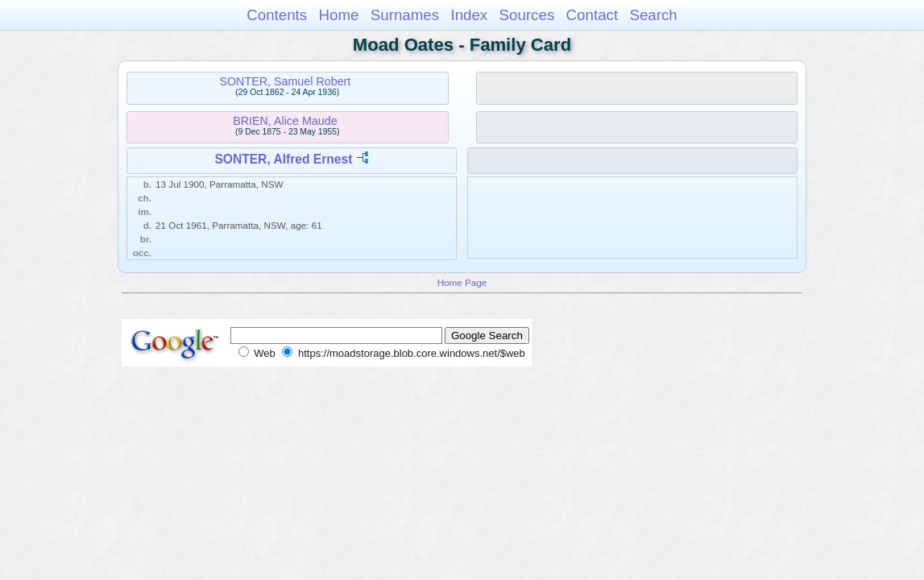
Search (653, 15)
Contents (277, 15)
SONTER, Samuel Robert (285, 81)
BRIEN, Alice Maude (285, 121)
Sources (527, 15)
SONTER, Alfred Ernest (283, 159)
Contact (593, 15)
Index (469, 15)
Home (338, 15)
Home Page (462, 282)
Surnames (405, 15)
